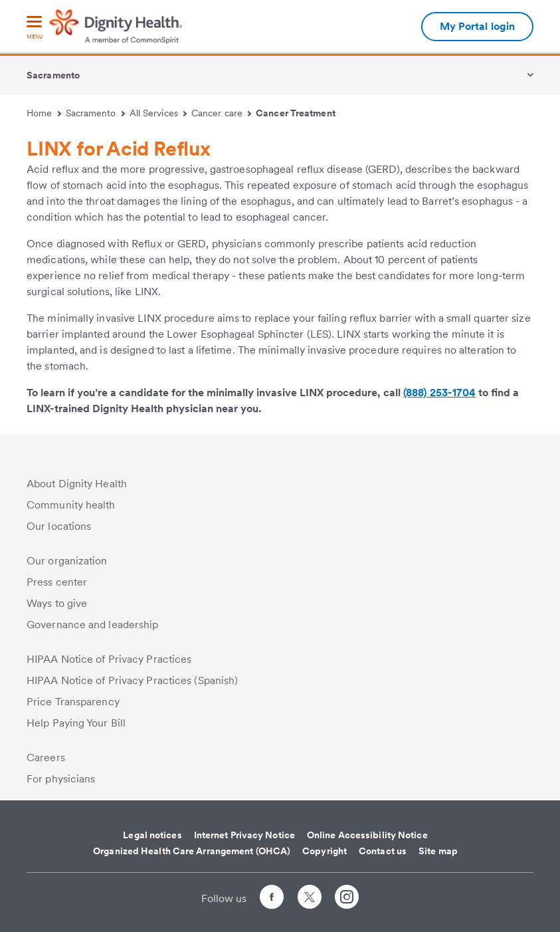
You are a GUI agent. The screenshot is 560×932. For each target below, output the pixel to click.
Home (44, 113)
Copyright (325, 851)
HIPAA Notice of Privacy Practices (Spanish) (132, 680)
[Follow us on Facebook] (272, 899)
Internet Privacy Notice (244, 835)
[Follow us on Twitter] (310, 891)
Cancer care (221, 113)
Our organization (67, 561)
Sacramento (53, 75)
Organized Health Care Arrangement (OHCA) (192, 851)
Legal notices (152, 835)
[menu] (35, 28)
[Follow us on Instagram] (347, 899)
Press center (57, 582)
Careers (46, 757)
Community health (71, 505)
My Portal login (478, 26)
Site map (438, 851)
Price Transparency (73, 702)
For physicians (61, 779)
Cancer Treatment (296, 113)
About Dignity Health (77, 484)
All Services (158, 113)
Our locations (59, 526)
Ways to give (57, 603)
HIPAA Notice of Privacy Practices (109, 659)
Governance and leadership (93, 625)
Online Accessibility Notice (367, 835)
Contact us (383, 851)
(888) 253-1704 (439, 393)
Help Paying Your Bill (76, 723)
